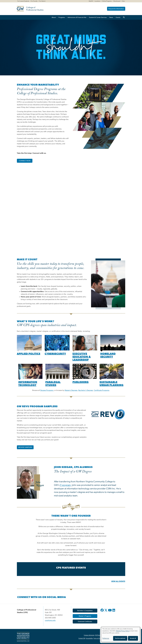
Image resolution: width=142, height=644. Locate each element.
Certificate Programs (102, 390)
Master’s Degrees (71, 390)
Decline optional (120, 638)
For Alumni (42, 1)
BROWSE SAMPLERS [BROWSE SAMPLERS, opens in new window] (25, 447)
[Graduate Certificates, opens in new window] (85, 622)
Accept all (133, 638)
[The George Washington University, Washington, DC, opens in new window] (23, 637)
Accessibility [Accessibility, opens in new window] (89, 638)
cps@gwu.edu (50, 620)
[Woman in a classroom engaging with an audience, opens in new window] (85, 343)
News (111, 17)
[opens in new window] (102, 612)
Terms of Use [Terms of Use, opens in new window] (97, 638)
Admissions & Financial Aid (77, 17)
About (54, 17)
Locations (97, 1)
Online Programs (107, 1)
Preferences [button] (106, 638)
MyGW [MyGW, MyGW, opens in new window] (91, 1)
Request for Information (116, 9)
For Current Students (23, 1)
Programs (62, 17)
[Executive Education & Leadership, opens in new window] (82, 357)
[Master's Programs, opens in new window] (85, 616)
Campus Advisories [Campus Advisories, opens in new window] (89, 635)
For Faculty (34, 1)
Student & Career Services (98, 17)
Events (118, 17)
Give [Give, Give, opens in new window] (123, 1)
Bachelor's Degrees (86, 390)
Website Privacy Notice (123, 631)
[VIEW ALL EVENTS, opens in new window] (118, 581)
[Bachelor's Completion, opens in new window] (85, 611)
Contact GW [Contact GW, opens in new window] (82, 638)
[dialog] (121, 634)
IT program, (66, 485)
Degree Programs (47, 390)
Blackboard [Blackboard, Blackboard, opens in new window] (117, 1)
